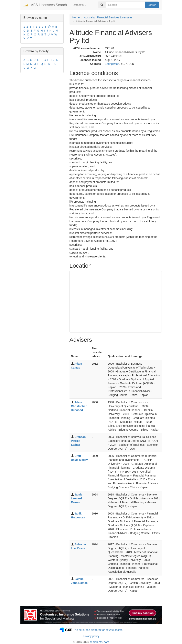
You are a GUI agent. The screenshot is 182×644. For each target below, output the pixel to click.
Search (152, 5)
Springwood (112, 64)
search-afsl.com (99, 642)
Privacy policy (91, 636)
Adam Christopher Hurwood (79, 406)
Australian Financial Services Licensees (108, 17)
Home (76, 17)
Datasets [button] (80, 5)
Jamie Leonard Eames (77, 498)
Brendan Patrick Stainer (78, 441)
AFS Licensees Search (49, 5)
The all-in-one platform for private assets (98, 630)
